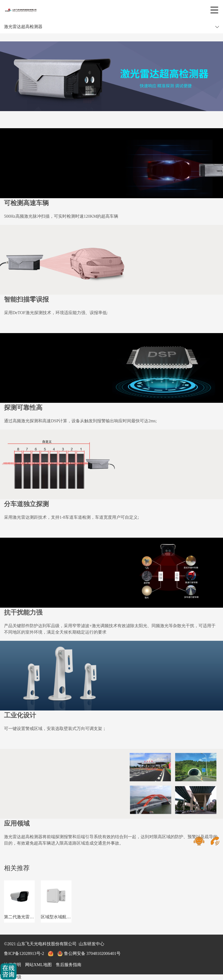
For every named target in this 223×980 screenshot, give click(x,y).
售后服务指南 (69, 965)
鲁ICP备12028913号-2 (24, 953)
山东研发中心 (91, 944)
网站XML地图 (38, 965)
